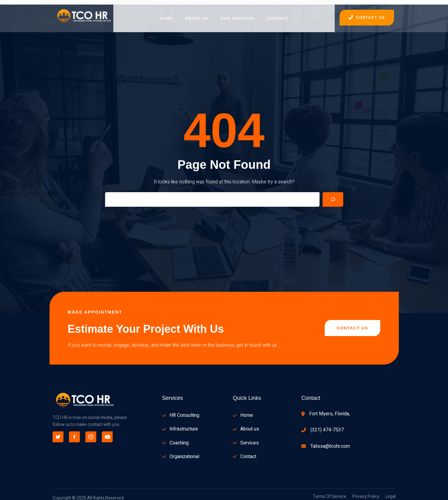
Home (166, 14)
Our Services (238, 14)
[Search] (333, 195)
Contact (277, 14)
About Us (197, 14)
